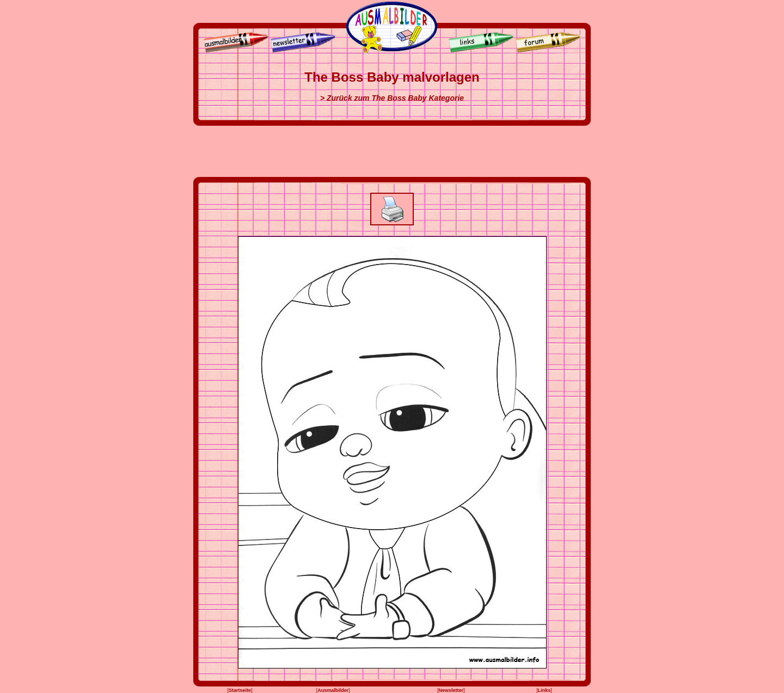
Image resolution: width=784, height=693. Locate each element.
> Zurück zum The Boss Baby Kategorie (392, 98)
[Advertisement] (392, 151)
